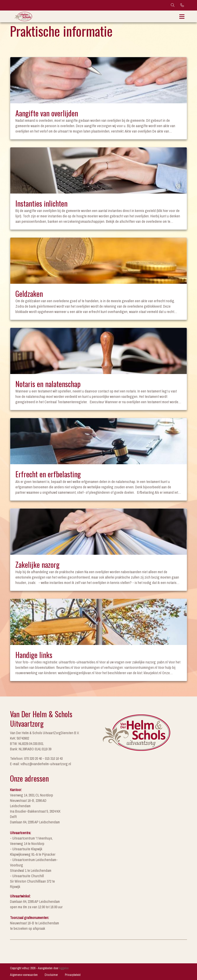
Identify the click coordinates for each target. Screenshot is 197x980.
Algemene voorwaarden (24, 975)
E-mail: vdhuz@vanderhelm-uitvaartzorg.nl (41, 764)
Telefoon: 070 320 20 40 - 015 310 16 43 (36, 759)
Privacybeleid (73, 975)
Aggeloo (64, 968)
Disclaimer (51, 975)
